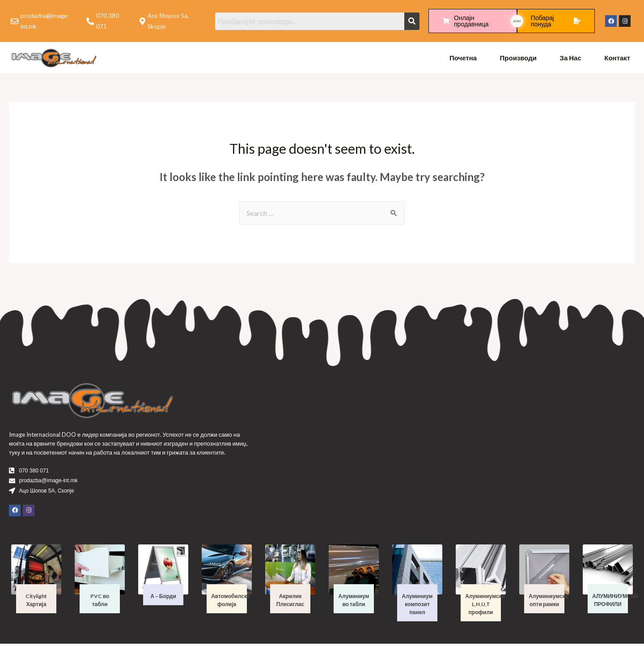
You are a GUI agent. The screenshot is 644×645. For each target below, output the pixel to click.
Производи (519, 58)
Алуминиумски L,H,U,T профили (485, 605)
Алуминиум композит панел (417, 605)
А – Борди (163, 597)
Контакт (617, 58)
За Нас (571, 58)
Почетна (463, 58)
